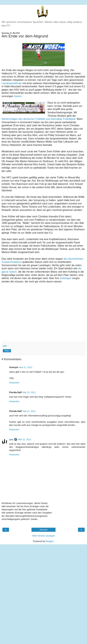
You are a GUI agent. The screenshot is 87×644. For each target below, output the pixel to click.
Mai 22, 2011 (29, 392)
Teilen (7, 351)
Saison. (18, 96)
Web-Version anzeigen (44, 536)
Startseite (44, 530)
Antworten (14, 383)
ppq (11, 439)
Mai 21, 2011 (26, 367)
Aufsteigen (66, 278)
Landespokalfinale (12, 83)
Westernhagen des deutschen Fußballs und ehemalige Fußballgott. (39, 119)
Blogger (50, 541)
